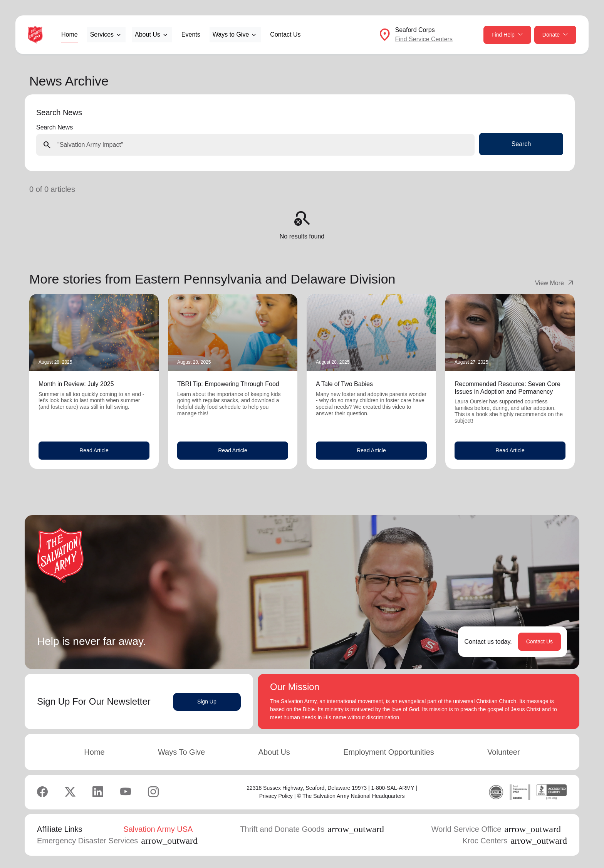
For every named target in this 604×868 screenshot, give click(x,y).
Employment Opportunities (389, 752)
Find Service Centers (424, 39)
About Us (274, 752)
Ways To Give (181, 752)
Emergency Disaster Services (117, 841)
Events (191, 34)
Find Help (507, 35)
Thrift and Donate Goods (312, 829)
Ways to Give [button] (231, 34)
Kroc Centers (515, 841)
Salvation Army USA (158, 829)
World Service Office (496, 829)
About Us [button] (148, 34)
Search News (55, 127)
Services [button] (102, 34)
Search (521, 144)
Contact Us (285, 34)
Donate (555, 35)
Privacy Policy (276, 796)
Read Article (94, 450)
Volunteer (504, 752)
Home (70, 34)
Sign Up (207, 702)
